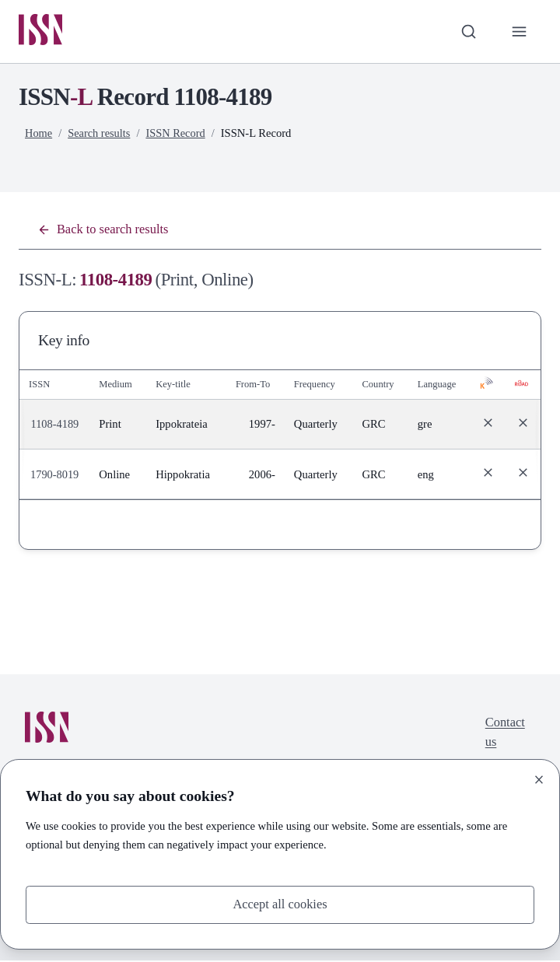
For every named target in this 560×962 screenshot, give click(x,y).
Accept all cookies (280, 904)
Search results (100, 134)
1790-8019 (55, 476)
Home (39, 134)
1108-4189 (56, 426)
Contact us (504, 735)
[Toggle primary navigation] (519, 32)
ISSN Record (177, 134)
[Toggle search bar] (467, 32)
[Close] (539, 779)
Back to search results (105, 231)
